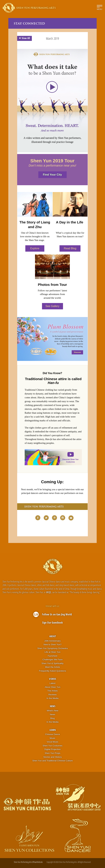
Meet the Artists (52, 667)
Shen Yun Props (52, 753)
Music (52, 738)
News (53, 706)
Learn (53, 730)
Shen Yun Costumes (52, 746)
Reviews (52, 695)
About (53, 636)
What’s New (52, 711)
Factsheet (52, 656)
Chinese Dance (53, 734)
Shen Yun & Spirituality (52, 663)
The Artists (52, 691)
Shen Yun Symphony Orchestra (52, 648)
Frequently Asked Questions (53, 671)
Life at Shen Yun (52, 652)
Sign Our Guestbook (52, 623)
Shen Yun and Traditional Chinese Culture (52, 761)
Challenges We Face (52, 660)
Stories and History (52, 757)
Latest (52, 683)
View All (24, 38)
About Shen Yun (52, 687)
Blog (52, 718)
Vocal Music (52, 742)
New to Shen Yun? (52, 644)
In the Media (52, 698)
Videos (52, 679)
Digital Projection (52, 749)
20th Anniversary (53, 641)
